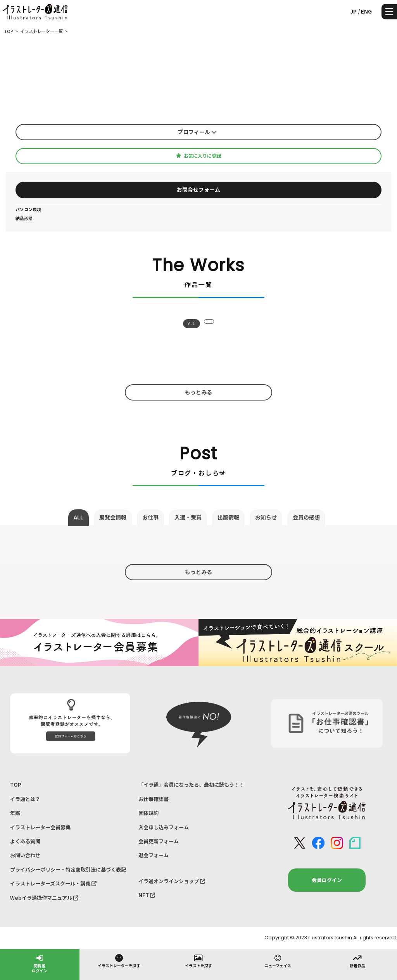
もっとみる (198, 392)
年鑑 (15, 813)
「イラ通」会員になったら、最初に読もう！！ (191, 785)
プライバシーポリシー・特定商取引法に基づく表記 (68, 869)
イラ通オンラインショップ (172, 881)
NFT (147, 895)
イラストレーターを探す (119, 961)
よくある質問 (25, 841)
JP (353, 11)
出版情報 (228, 517)
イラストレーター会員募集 (40, 827)
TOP (16, 785)
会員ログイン (327, 880)
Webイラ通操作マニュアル (44, 898)
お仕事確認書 (154, 799)
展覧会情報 (113, 517)
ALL (192, 323)
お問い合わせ (25, 855)
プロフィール (197, 132)
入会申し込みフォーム (164, 827)
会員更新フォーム (159, 841)
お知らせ (266, 517)
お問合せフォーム (198, 189)
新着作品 (357, 961)
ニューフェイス (278, 961)
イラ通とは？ (25, 799)
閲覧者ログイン (40, 963)
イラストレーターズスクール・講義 (53, 883)
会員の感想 (306, 517)
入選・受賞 (188, 517)
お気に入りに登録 (198, 156)
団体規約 (148, 813)
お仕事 (150, 517)
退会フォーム (154, 855)
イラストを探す (198, 961)
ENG (366, 11)
